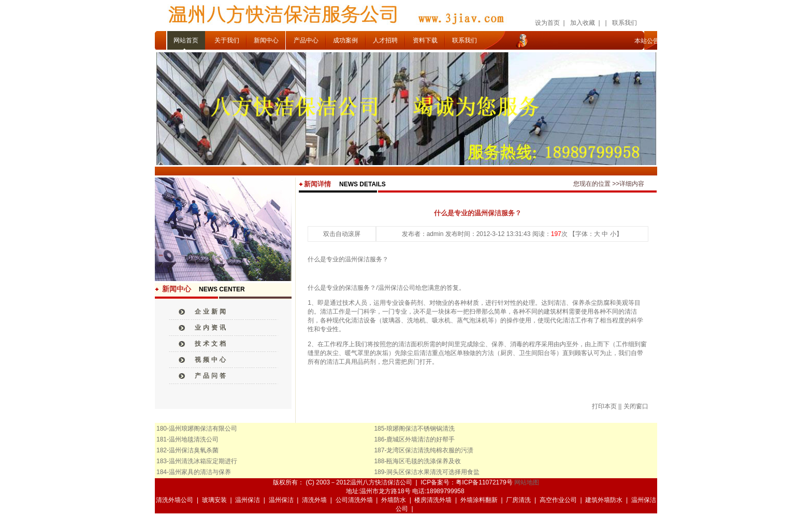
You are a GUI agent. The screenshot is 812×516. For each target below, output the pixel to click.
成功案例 (345, 40)
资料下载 (425, 40)
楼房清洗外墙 (433, 500)
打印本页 (604, 406)
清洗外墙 (314, 500)
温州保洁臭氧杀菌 (194, 450)
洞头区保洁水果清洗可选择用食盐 (433, 472)
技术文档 (211, 344)
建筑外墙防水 (604, 500)
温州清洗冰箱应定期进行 (203, 461)
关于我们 (227, 40)
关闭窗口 (636, 406)
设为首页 (547, 23)
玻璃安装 (214, 500)
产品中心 (306, 40)
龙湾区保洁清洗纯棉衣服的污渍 (430, 450)
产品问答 (211, 376)
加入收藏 (583, 23)
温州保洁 (248, 500)
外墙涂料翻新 (479, 500)
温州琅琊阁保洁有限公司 (203, 429)
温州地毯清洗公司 (194, 439)
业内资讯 (211, 328)
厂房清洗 (518, 500)
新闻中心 (266, 40)
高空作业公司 (558, 500)
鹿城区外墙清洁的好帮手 (421, 439)
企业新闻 (211, 312)
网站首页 (186, 40)
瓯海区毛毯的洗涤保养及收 (424, 461)
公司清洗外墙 (354, 500)
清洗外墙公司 (175, 500)
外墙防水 (394, 500)
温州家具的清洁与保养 (200, 472)
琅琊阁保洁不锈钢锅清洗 (421, 429)
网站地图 (527, 482)
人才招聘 (385, 40)
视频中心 (211, 360)
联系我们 (625, 23)
